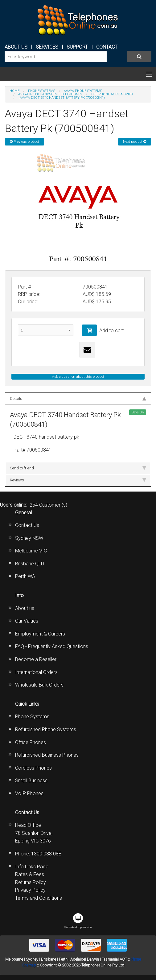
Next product (135, 142)
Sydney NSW (29, 538)
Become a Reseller (36, 659)
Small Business (31, 781)
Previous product (25, 142)
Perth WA (25, 576)
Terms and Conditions (39, 898)
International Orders (36, 672)
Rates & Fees (30, 874)
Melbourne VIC (31, 551)
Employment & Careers (40, 634)
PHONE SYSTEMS (42, 91)
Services (47, 47)
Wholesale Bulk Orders (39, 685)
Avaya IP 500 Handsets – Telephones (50, 94)
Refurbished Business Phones (47, 755)
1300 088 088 (46, 854)
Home (14, 91)
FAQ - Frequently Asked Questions (52, 646)
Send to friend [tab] (78, 468)
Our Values (27, 621)
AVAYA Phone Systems (83, 91)
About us (25, 608)
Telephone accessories (112, 94)
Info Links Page (32, 867)
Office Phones (31, 742)
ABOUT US (16, 47)
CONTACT (107, 47)
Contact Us (27, 525)
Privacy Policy (30, 890)
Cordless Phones (33, 768)
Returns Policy (31, 882)
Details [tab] (78, 398)
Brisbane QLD (30, 564)
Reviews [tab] (78, 480)
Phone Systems (32, 717)
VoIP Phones (29, 793)
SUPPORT (77, 47)
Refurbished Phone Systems (46, 729)
